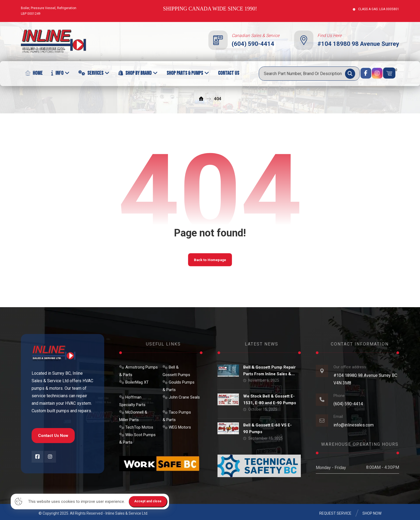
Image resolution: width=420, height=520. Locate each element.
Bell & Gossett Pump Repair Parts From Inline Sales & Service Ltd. (271, 374)
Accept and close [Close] (149, 501)
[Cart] (389, 73)
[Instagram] (377, 73)
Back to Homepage (210, 261)
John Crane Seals (181, 397)
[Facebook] (366, 73)
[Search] (350, 74)
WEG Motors (177, 427)
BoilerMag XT (134, 382)
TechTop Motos (136, 427)
